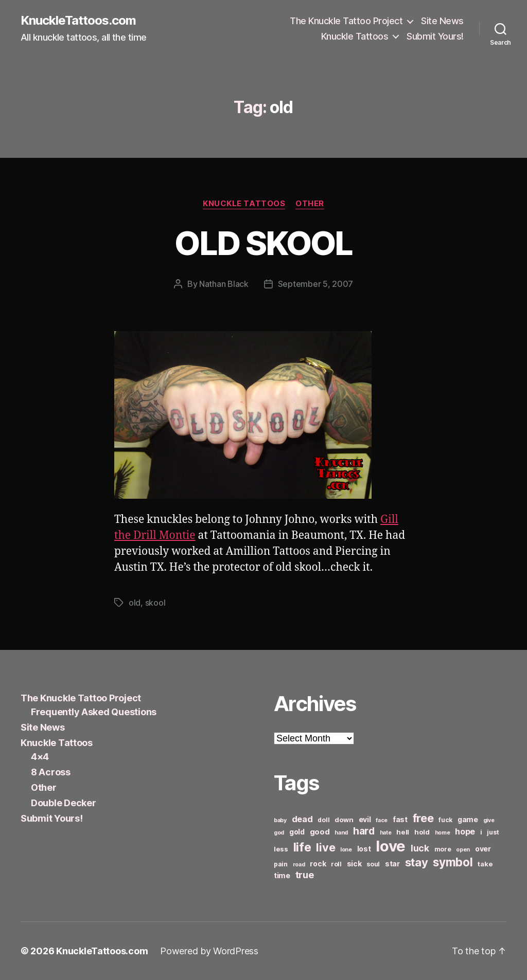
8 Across (51, 772)
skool (155, 603)
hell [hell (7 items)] (403, 832)
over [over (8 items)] (483, 849)
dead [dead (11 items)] (302, 819)
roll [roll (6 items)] (336, 864)
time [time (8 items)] (282, 875)
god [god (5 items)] (279, 833)
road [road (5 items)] (299, 865)
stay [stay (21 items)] (417, 862)
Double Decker (64, 803)
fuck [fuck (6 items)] (445, 820)
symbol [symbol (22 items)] (453, 862)
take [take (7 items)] (485, 864)
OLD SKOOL (263, 243)
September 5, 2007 (315, 284)
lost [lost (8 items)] (364, 849)
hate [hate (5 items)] (386, 833)
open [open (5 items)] (463, 850)
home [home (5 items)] (443, 833)
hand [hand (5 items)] (341, 833)
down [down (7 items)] (344, 820)
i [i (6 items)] (481, 832)
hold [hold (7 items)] (422, 832)
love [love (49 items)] (391, 846)
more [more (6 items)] (443, 849)
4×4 (40, 757)
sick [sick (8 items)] (354, 864)
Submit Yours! (435, 36)
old (135, 603)
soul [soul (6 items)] (373, 864)
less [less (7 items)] (281, 849)
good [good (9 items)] (320, 832)
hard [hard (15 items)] (364, 831)
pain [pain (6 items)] (281, 864)
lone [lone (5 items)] (346, 850)
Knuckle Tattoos (355, 36)
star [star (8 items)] (392, 864)
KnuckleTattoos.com (78, 21)
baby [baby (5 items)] (280, 820)
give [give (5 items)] (489, 820)
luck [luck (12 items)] (420, 848)
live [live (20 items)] (326, 847)
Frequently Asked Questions (94, 712)
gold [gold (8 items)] (297, 832)
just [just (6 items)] (493, 832)
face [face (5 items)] (382, 820)
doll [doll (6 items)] (323, 820)
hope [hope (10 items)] (465, 832)
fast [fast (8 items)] (400, 819)
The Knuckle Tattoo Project (346, 21)
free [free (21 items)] (423, 818)
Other (310, 204)
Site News (442, 21)
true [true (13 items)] (305, 875)
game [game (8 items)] (468, 819)
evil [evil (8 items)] (365, 819)
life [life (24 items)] (302, 847)
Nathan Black (224, 284)
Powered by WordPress (209, 951)
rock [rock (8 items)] (318, 864)
